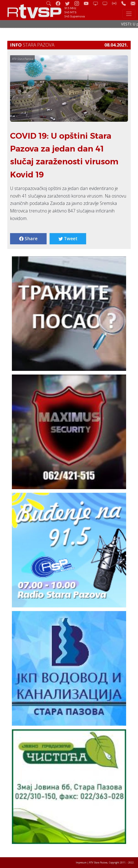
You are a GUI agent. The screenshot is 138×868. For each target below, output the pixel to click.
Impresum (81, 862)
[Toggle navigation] (129, 14)
